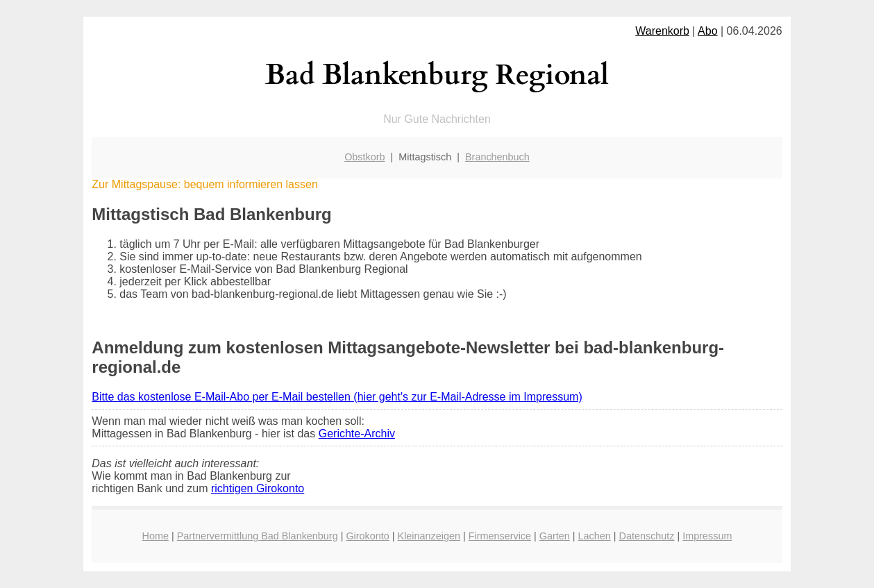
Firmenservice (500, 536)
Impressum (707, 536)
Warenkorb (662, 31)
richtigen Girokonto (258, 488)
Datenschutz (647, 536)
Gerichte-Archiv (357, 434)
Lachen (595, 536)
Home (156, 536)
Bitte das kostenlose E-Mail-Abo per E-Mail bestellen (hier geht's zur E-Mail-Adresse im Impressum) (337, 397)
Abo (707, 31)
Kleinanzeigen (429, 536)
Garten (555, 536)
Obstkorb (364, 157)
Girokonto (367, 536)
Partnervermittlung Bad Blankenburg (258, 536)
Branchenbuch (497, 157)
